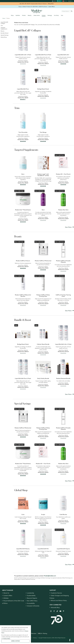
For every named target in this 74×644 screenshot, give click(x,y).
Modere (44, 15)
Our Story (56, 15)
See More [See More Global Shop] (70, 564)
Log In (54, 1)
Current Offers (8, 595)
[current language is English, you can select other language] (71, 1)
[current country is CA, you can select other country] (65, 1)
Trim (2, 25)
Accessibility (31, 603)
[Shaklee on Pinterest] (64, 611)
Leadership (31, 593)
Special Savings (5, 35)
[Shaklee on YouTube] (60, 611)
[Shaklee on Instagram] (51, 611)
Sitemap (35, 638)
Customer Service (56, 593)
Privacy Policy (7, 638)
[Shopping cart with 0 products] (59, 1)
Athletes (6, 598)
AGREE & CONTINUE (15, 641)
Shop (12, 15)
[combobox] (66, 11)
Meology (50, 15)
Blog (55, 607)
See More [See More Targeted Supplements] (70, 227)
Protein (24, 15)
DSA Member (32, 633)
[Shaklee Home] (37, 11)
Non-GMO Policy (32, 601)
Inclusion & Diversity (33, 606)
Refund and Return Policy (59, 600)
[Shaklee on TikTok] (57, 610)
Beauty (30, 15)
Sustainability (31, 595)
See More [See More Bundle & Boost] (70, 394)
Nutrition (18, 15)
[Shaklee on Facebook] (54, 611)
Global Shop (4, 37)
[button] (70, 640)
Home (4, 18)
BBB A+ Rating (43, 633)
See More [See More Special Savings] (70, 481)
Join (62, 15)
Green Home (37, 15)
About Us (6, 593)
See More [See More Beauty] (70, 311)
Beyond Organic (32, 598)
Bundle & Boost (5, 33)
